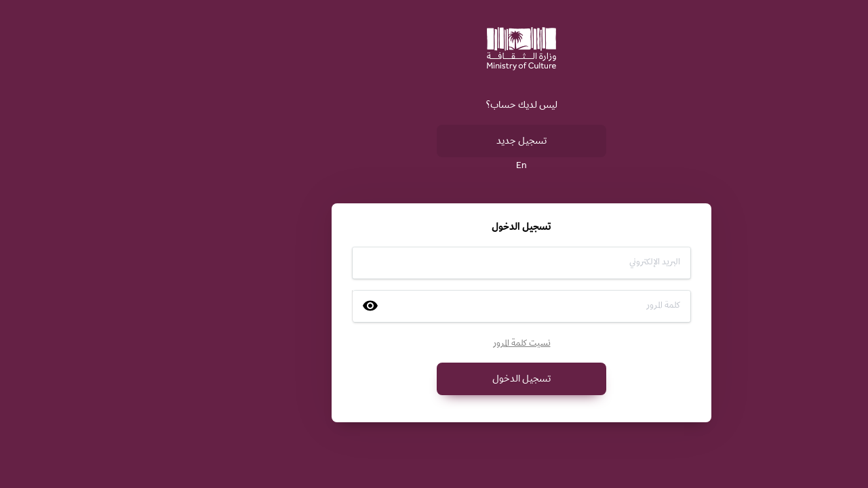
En (434, 167)
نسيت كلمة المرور (434, 344)
